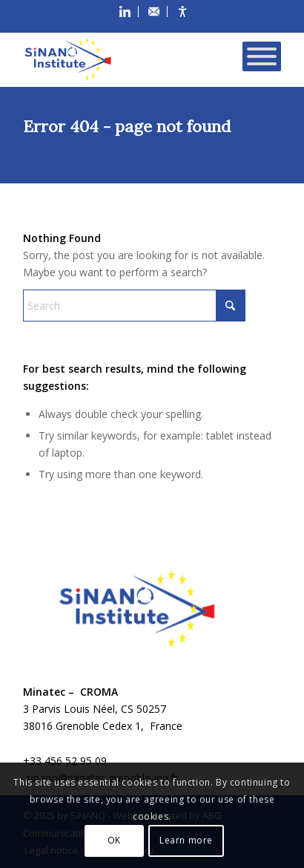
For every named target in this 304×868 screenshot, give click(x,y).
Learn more (186, 840)
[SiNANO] (126, 54)
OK (114, 840)
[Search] (134, 306)
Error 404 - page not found (127, 126)
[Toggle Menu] (262, 56)
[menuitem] (125, 12)
